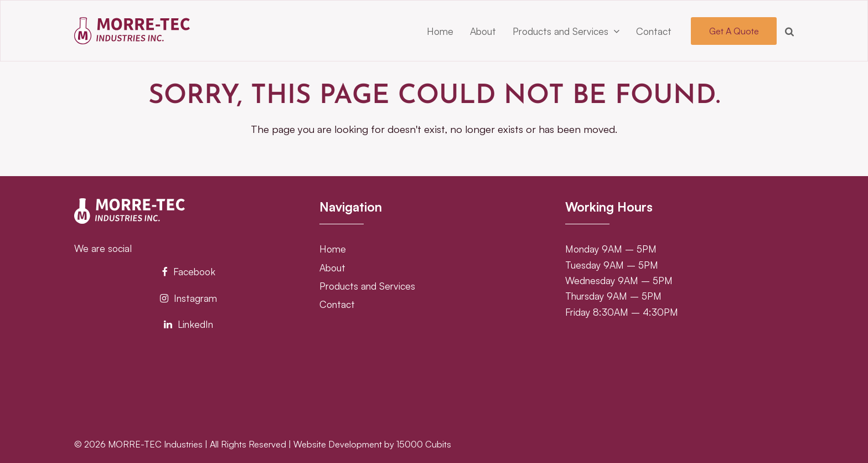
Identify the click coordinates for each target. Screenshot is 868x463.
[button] (789, 31)
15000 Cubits (424, 444)
